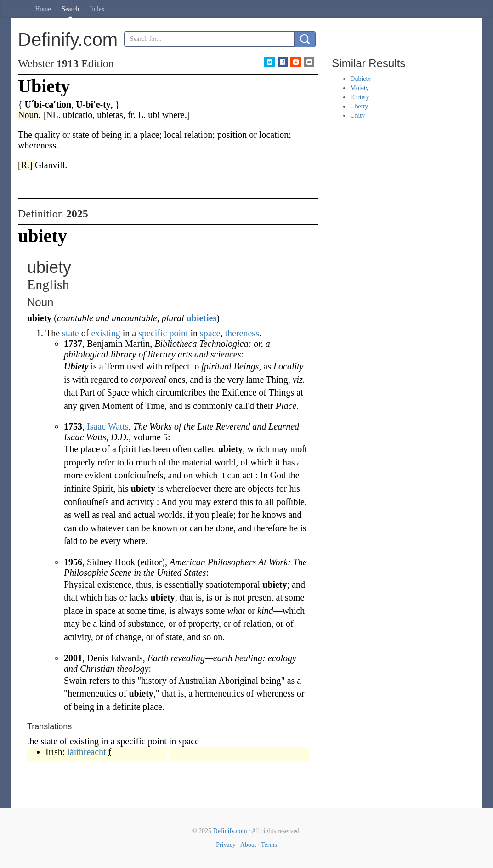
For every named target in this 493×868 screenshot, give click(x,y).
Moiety (359, 88)
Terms (269, 845)
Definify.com (230, 831)
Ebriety (360, 97)
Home (43, 9)
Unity (357, 116)
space (210, 333)
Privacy (226, 845)
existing (105, 333)
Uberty (359, 106)
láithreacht (86, 752)
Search (70, 9)
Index (97, 9)
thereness (242, 333)
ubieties (202, 318)
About (248, 845)
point (178, 333)
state (71, 333)
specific (153, 333)
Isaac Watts (108, 426)
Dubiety (360, 79)
